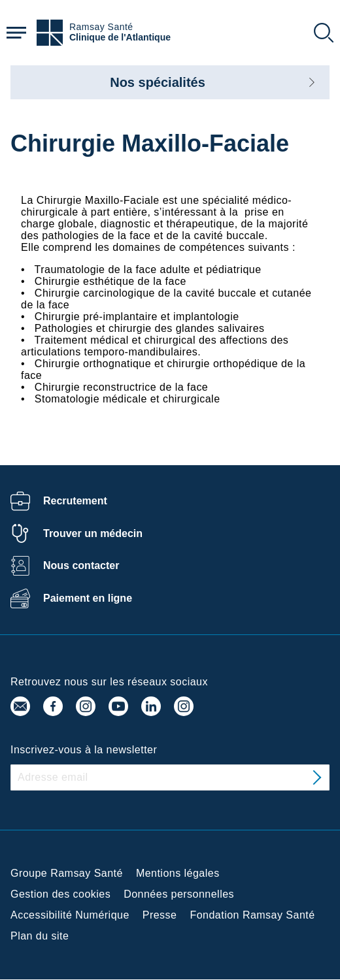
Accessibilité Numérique (70, 915)
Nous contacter (81, 565)
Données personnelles (179, 894)
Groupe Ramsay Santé (67, 873)
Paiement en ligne (88, 598)
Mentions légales (178, 873)
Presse (160, 915)
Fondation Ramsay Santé (252, 915)
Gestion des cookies (60, 894)
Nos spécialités (158, 82)
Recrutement (75, 501)
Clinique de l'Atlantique (120, 38)
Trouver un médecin (93, 533)
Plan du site (40, 936)
